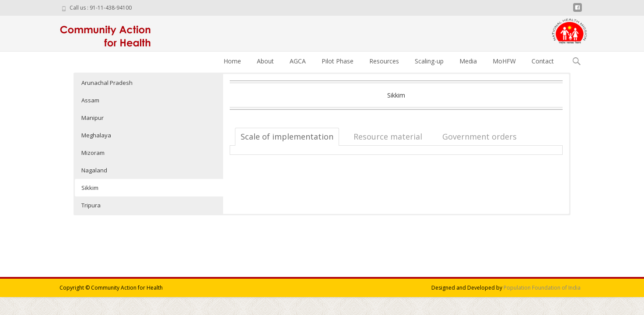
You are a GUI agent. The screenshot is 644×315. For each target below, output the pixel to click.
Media (468, 61)
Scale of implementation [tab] (287, 136)
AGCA (298, 61)
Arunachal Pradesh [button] (107, 83)
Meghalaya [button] (96, 135)
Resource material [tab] (388, 136)
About (265, 61)
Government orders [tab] (479, 136)
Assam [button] (90, 100)
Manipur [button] (93, 118)
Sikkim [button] (90, 188)
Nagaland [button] (94, 170)
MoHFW (504, 61)
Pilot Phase (338, 61)
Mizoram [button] (93, 153)
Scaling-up (429, 61)
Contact (543, 61)
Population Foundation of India (542, 288)
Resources (384, 61)
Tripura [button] (91, 205)
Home (232, 61)
